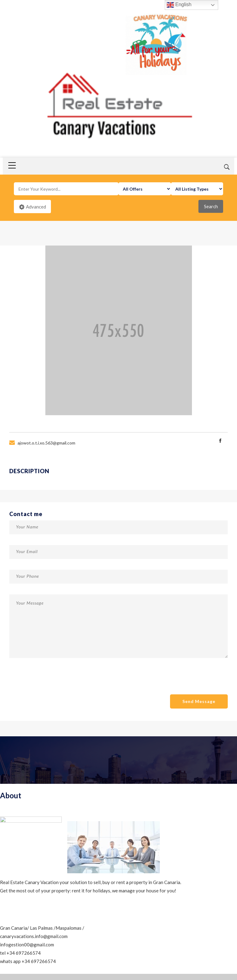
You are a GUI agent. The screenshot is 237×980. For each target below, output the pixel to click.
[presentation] (56, 683)
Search (211, 206)
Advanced (33, 207)
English (179, 5)
